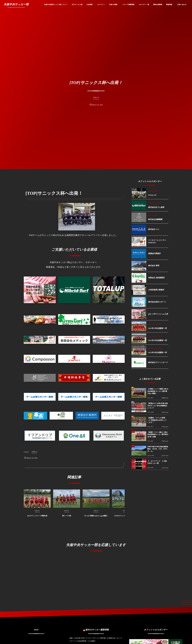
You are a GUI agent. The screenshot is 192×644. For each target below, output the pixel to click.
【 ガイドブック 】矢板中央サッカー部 (157, 462)
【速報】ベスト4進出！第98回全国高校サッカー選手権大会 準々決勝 (158, 434)
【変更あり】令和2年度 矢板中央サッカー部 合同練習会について (158, 406)
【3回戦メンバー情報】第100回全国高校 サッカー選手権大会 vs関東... (158, 391)
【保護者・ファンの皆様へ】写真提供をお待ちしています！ (157, 420)
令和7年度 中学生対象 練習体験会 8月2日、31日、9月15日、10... (158, 449)
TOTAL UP (152, 195)
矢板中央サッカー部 (16, 4)
